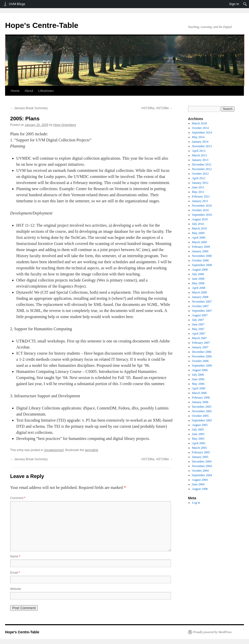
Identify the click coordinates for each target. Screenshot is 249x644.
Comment (18, 498)
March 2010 (199, 228)
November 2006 (202, 356)
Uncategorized (54, 450)
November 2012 (202, 169)
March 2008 (199, 292)
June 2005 (198, 434)
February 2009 (201, 247)
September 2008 (202, 265)
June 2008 (198, 279)
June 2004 (198, 484)
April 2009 (199, 238)
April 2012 (199, 178)
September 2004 (202, 475)
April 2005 (199, 443)
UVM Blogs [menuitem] (17, 4)
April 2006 (199, 388)
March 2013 (199, 155)
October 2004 (200, 471)
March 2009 (199, 242)
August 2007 (200, 315)
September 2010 (202, 215)
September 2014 (202, 133)
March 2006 (199, 393)
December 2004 (202, 461)
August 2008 (200, 270)
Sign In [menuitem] (234, 4)
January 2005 (200, 457)
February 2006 (201, 398)
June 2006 (198, 379)
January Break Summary (29, 108)
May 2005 (198, 439)
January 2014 (200, 142)
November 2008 (202, 256)
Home (15, 91)
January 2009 (200, 251)
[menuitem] (245, 4)
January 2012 (200, 183)
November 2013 (202, 146)
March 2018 (199, 123)
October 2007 (200, 306)
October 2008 (200, 260)
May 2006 (198, 384)
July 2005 (198, 430)
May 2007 (198, 329)
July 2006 (198, 375)
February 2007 (201, 343)
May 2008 (198, 283)
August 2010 (200, 219)
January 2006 (200, 402)
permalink (91, 450)
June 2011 (198, 187)
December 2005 (202, 407)
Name (15, 556)
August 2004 (200, 480)
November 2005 (202, 411)
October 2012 (200, 174)
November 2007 (202, 302)
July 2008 (198, 274)
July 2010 (198, 224)
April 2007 (199, 334)
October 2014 (200, 128)
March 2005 (199, 448)
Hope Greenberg (65, 125)
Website (16, 589)
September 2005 (202, 420)
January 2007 (200, 347)
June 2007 (198, 324)
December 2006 (202, 352)
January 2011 (200, 201)
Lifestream (46, 91)
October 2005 (200, 416)
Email (15, 573)
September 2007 (202, 311)
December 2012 (202, 164)
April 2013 (199, 151)
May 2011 (198, 192)
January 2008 (200, 297)
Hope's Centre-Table (42, 25)
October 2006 (200, 361)
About (29, 91)
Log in (196, 503)
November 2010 (202, 206)
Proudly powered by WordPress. (213, 632)
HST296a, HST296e (157, 108)
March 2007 (199, 338)
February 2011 (201, 196)
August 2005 (200, 425)
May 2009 (198, 233)
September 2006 (202, 366)
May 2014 (198, 137)
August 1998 (200, 489)
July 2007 (198, 320)
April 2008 (199, 288)
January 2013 (200, 160)
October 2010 (200, 210)
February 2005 (201, 452)
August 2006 (200, 370)
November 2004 (202, 466)
